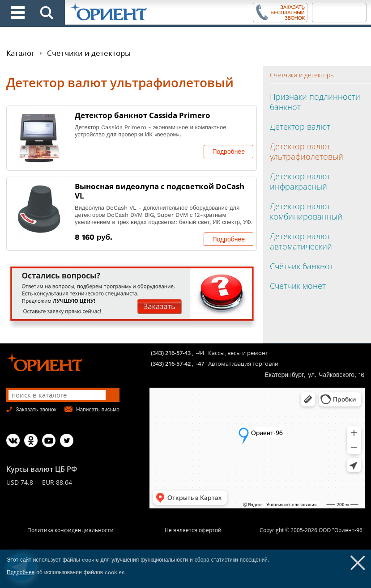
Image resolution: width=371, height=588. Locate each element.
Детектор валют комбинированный (306, 211)
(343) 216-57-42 (171, 364)
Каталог (20, 53)
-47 (200, 364)
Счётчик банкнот (302, 266)
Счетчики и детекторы (89, 53)
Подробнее (228, 152)
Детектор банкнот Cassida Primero (143, 115)
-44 (200, 353)
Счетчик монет (298, 286)
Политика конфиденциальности (70, 530)
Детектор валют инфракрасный (300, 181)
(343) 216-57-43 (171, 353)
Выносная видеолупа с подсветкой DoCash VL (160, 191)
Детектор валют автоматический (301, 241)
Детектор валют (300, 127)
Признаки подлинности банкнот (315, 102)
